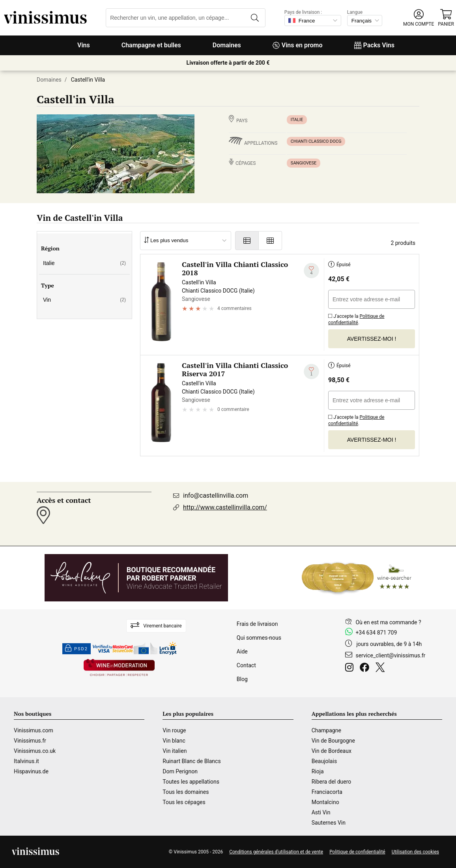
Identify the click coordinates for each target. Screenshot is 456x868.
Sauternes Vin (329, 823)
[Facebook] (366, 668)
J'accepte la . (356, 318)
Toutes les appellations (191, 782)
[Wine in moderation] (119, 668)
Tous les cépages (184, 802)
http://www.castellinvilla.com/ (225, 507)
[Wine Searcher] (357, 578)
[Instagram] (351, 668)
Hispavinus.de (31, 771)
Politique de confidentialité (356, 319)
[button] (419, 18)
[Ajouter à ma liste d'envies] (311, 271)
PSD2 (77, 649)
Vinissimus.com (34, 730)
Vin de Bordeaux (332, 751)
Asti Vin (321, 812)
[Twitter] (382, 668)
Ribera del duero (332, 782)
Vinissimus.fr (30, 741)
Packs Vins (374, 45)
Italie (297, 120)
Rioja (318, 771)
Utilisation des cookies (415, 852)
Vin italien (175, 751)
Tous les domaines (186, 792)
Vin (84, 300)
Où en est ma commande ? (388, 622)
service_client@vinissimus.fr (390, 655)
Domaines (227, 45)
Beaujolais (324, 761)
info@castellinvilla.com (216, 496)
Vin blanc (174, 741)
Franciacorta (327, 792)
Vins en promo (298, 45)
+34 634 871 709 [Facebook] (376, 633)
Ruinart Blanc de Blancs (192, 761)
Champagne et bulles (151, 45)
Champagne (326, 730)
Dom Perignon (180, 771)
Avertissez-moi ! (372, 339)
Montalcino (325, 802)
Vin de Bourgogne (333, 741)
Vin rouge (174, 730)
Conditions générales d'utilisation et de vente (276, 852)
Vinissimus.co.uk (35, 751)
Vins (84, 45)
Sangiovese (304, 163)
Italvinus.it (26, 761)
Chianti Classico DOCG (316, 141)
